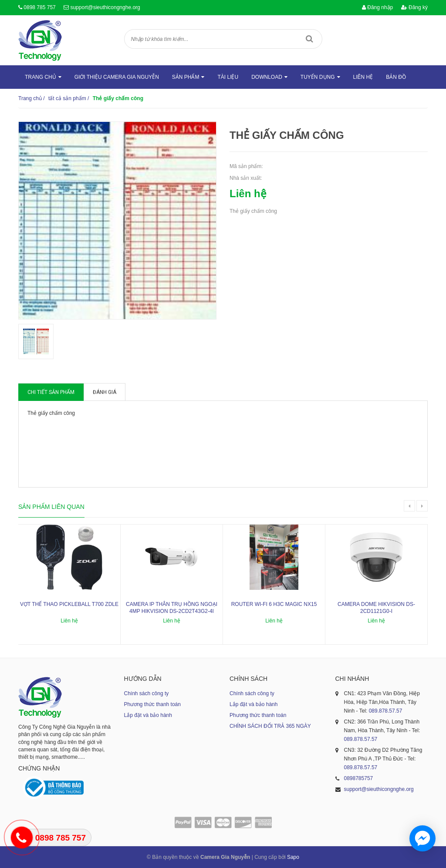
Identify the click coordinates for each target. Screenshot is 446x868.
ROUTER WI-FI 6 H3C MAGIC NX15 (274, 604)
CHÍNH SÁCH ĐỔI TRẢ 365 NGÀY (270, 726)
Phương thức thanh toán (152, 704)
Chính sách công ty (147, 693)
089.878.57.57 (386, 711)
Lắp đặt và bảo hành (148, 715)
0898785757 (359, 778)
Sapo (293, 857)
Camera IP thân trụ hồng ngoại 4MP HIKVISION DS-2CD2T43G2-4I (172, 608)
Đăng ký (414, 7)
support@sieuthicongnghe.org (105, 7)
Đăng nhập (377, 7)
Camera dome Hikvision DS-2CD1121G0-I (376, 608)
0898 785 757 (39, 7)
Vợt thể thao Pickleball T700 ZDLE (69, 604)
